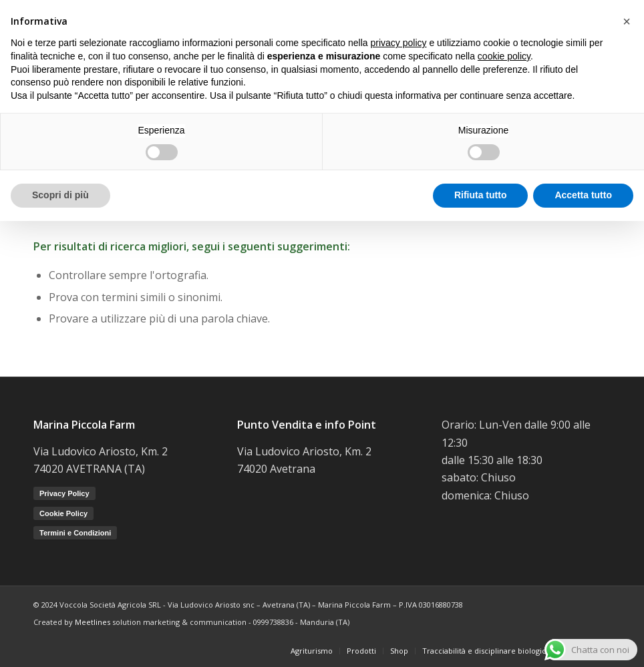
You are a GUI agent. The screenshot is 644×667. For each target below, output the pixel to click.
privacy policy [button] (399, 43)
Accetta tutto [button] (583, 195)
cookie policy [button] (504, 56)
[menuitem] (312, 651)
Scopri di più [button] (60, 195)
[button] (627, 21)
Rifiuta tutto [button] (481, 195)
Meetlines (93, 622)
